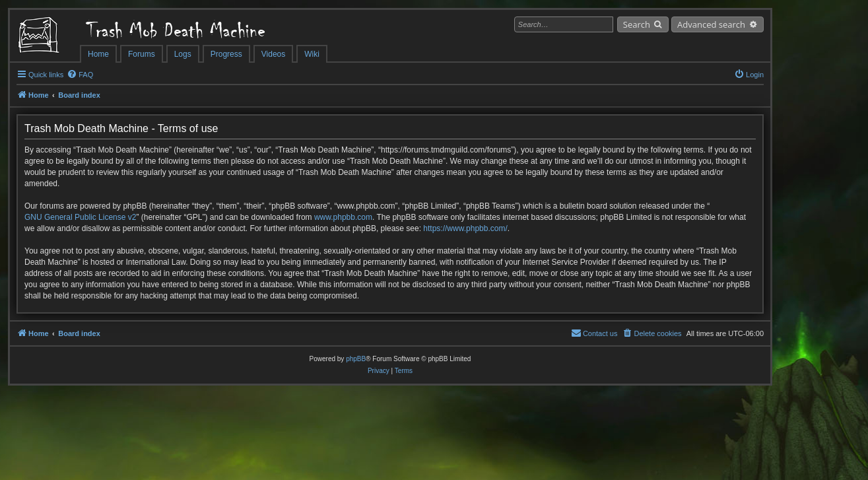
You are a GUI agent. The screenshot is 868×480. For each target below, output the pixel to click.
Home (98, 54)
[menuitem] (80, 75)
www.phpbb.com (343, 217)
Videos (273, 54)
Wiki (312, 54)
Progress (226, 54)
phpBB (356, 359)
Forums (142, 54)
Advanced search (711, 24)
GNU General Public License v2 (80, 217)
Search (637, 24)
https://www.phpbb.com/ (465, 228)
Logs (183, 54)
